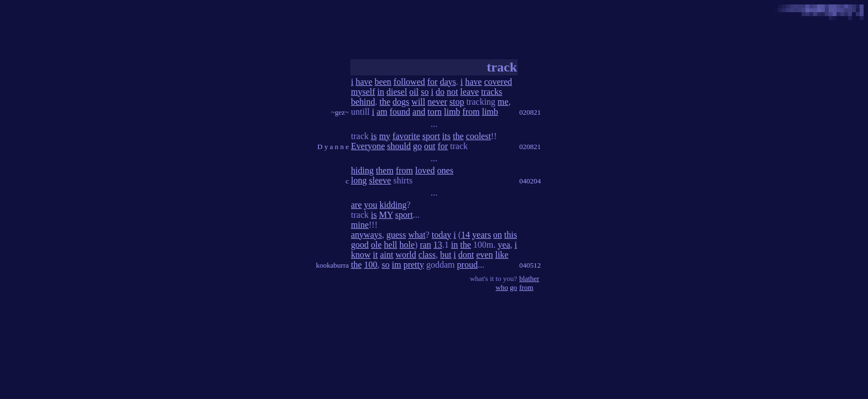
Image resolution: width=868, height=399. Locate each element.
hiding (362, 170)
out (430, 146)
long (359, 180)
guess (396, 235)
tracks (492, 92)
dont (466, 255)
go (417, 146)
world (405, 255)
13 (438, 245)
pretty (414, 265)
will (418, 102)
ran (425, 245)
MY (386, 215)
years (482, 235)
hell (391, 245)
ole (376, 245)
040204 (530, 181)
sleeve (380, 180)
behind (363, 102)
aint (386, 255)
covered (498, 82)
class (427, 255)
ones (445, 170)
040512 (530, 265)
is (374, 136)
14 (466, 235)
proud (467, 265)
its (446, 136)
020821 (530, 112)
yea (504, 245)
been (383, 82)
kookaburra (332, 265)
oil (414, 92)
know (361, 255)
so (425, 92)
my (385, 136)
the (385, 102)
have (364, 82)
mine (360, 225)
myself (363, 92)
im (397, 265)
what (417, 235)
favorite (406, 136)
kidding (393, 205)
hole (407, 245)
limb (452, 112)
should (399, 146)
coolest (479, 136)
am (382, 112)
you (371, 205)
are (356, 205)
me (503, 102)
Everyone (368, 146)
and (419, 112)
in (381, 92)
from (471, 112)
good (360, 245)
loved (425, 170)
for (433, 82)
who (502, 287)
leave (469, 92)
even (484, 255)
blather (529, 278)
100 (371, 265)
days (448, 82)
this (511, 235)
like (502, 255)
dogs (401, 102)
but (446, 255)
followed (409, 82)
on (498, 235)
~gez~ (340, 112)
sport (431, 136)
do (440, 92)
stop (457, 102)
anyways (366, 235)
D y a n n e (333, 147)
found (400, 112)
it (376, 255)
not (452, 92)
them (385, 170)
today (442, 235)
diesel (397, 92)
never (437, 102)
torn (435, 112)
